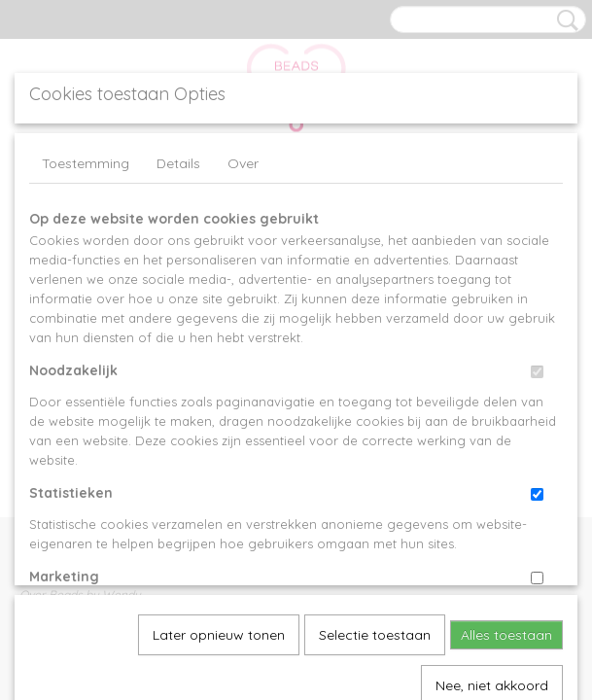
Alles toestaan (506, 421)
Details (178, 163)
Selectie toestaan (375, 421)
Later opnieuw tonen (219, 421)
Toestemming (86, 163)
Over (243, 163)
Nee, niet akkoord (492, 472)
